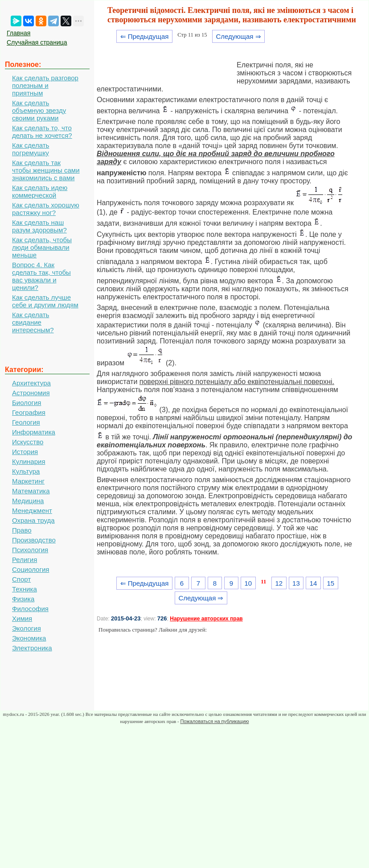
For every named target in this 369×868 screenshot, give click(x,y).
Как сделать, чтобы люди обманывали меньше (42, 247)
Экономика (29, 638)
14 (314, 583)
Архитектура (31, 383)
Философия (30, 609)
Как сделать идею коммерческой (40, 191)
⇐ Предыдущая (145, 36)
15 (330, 583)
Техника (25, 589)
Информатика (34, 432)
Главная (18, 33)
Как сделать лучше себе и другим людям (45, 301)
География (29, 412)
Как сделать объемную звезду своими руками (39, 110)
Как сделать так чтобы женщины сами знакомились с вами (46, 170)
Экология (27, 628)
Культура (26, 471)
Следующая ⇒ (238, 36)
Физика (23, 599)
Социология (31, 569)
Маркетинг (28, 481)
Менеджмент (32, 510)
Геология (26, 422)
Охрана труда (33, 520)
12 (279, 583)
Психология (30, 550)
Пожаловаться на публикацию (214, 721)
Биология (27, 403)
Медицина (28, 501)
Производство (34, 540)
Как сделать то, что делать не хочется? (42, 132)
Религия (25, 560)
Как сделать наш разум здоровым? (39, 226)
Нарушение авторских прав (206, 619)
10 (248, 583)
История (25, 452)
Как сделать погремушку (31, 149)
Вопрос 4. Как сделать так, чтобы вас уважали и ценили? (41, 276)
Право (22, 530)
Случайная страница (37, 42)
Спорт (21, 579)
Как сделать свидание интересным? (33, 322)
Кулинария (29, 461)
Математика (31, 491)
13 (296, 583)
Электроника (32, 648)
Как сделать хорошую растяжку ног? (46, 209)
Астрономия (31, 393)
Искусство (28, 442)
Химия (22, 618)
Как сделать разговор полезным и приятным (45, 85)
